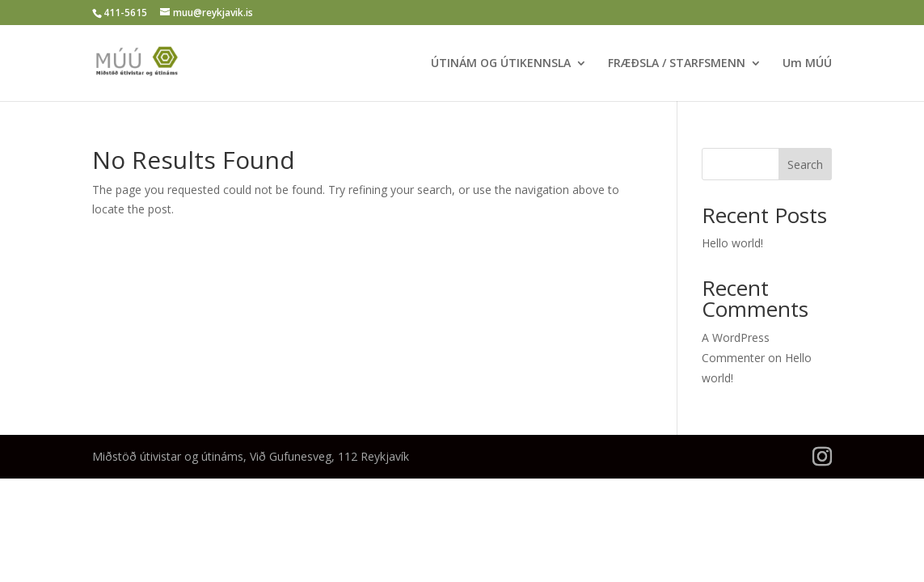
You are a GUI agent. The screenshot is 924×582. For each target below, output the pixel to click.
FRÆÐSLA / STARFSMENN (677, 64)
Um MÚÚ (807, 64)
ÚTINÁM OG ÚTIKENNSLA (501, 64)
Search (805, 164)
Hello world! (732, 243)
